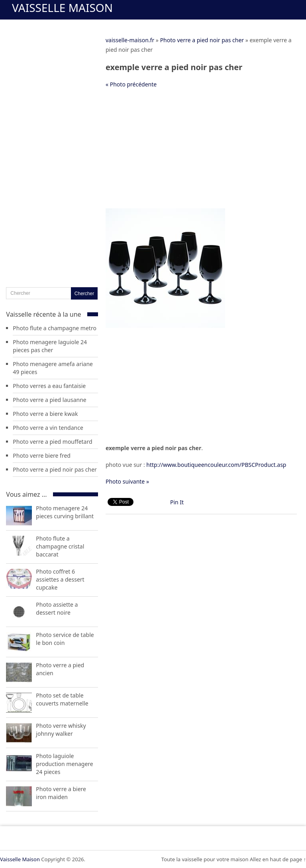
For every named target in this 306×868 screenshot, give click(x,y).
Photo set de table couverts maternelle (62, 699)
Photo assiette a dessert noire (57, 608)
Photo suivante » (127, 481)
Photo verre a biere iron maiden (61, 793)
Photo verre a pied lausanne (49, 400)
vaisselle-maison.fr (130, 40)
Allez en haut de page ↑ (278, 859)
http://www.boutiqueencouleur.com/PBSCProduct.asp (216, 465)
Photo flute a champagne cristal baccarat (60, 546)
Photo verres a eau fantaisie (49, 386)
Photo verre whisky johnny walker (61, 730)
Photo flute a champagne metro (55, 328)
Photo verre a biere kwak (45, 414)
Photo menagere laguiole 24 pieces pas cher (50, 346)
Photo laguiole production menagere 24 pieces (64, 764)
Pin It (177, 502)
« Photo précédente (131, 84)
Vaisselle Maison (62, 8)
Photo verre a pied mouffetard (52, 442)
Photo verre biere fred (42, 456)
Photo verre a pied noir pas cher (202, 40)
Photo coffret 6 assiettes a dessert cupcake (60, 579)
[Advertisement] (201, 153)
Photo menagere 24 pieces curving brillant (65, 512)
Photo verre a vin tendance (48, 428)
